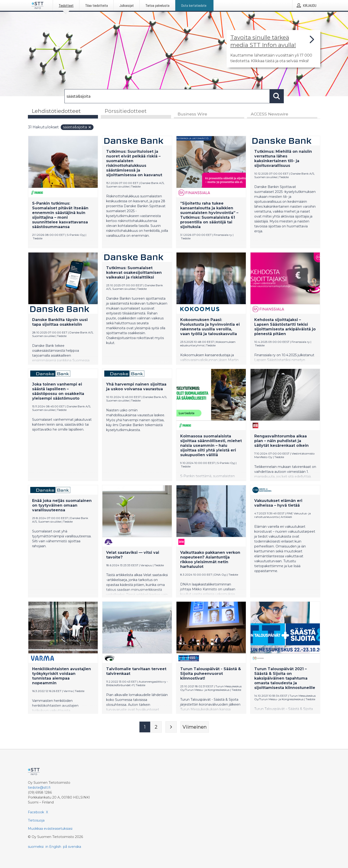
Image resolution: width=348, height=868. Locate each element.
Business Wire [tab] (192, 114)
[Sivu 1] (145, 727)
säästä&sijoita (77, 127)
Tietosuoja (36, 820)
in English (53, 847)
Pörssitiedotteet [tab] (126, 111)
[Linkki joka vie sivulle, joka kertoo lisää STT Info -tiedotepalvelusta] (273, 49)
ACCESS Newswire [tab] (269, 114)
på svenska (72, 847)
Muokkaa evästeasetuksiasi (50, 829)
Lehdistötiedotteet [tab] (56, 111)
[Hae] (167, 96)
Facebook (36, 812)
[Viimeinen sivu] (195, 727)
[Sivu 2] (156, 727)
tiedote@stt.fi (39, 788)
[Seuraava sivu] (171, 727)
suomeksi (36, 847)
